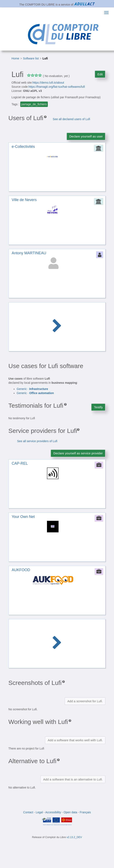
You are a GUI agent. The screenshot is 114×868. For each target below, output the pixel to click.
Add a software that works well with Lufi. (75, 740)
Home (15, 58)
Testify (98, 407)
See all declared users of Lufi (71, 119)
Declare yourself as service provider (78, 453)
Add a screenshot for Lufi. (85, 701)
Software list (31, 58)
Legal (39, 812)
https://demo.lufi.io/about (48, 83)
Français (85, 812)
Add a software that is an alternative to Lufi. (73, 779)
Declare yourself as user (86, 136)
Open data (70, 812)
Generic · (32, 389)
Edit (100, 74)
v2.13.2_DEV (74, 837)
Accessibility (53, 812)
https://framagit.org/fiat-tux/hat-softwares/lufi (57, 87)
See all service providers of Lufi (37, 441)
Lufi (45, 58)
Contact (28, 812)
